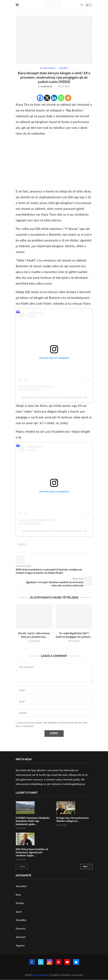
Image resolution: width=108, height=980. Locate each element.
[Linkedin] (54, 98)
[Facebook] (40, 98)
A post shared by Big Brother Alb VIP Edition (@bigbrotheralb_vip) (54, 397)
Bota (18, 895)
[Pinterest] (59, 962)
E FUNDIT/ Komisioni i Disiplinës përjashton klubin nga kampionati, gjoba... (33, 821)
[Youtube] (67, 962)
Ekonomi (21, 929)
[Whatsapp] (61, 98)
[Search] (82, 5)
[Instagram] (50, 962)
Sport (19, 912)
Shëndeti (21, 937)
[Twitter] (41, 962)
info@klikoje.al (38, 784)
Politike (20, 903)
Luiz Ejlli (22, 544)
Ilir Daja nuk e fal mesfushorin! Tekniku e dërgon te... (73, 820)
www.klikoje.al (41, 975)
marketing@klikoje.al (74, 784)
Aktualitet (21, 886)
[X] (47, 98)
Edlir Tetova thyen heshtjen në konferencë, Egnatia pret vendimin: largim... (32, 852)
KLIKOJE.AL (47, 87)
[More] (68, 98)
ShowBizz (21, 920)
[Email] (76, 962)
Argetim (20, 945)
